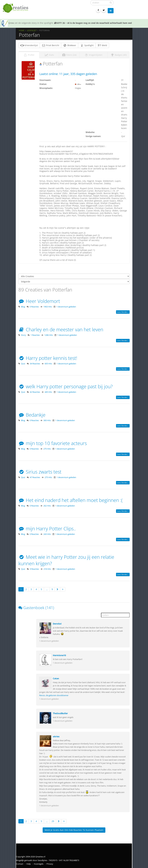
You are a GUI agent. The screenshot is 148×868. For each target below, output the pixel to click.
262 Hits (47, 506)
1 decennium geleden (66, 307)
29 (53, 821)
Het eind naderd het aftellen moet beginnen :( (70, 500)
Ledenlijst (32, 30)
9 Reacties (34, 569)
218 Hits (47, 569)
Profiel (29, 55)
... (47, 589)
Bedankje (32, 415)
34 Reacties (35, 364)
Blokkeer (70, 45)
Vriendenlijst (29, 45)
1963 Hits (48, 307)
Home (22, 30)
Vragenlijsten (93, 55)
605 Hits (48, 364)
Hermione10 (59, 655)
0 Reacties (34, 307)
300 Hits (47, 420)
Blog (23, 307)
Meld (102, 45)
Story (23, 335)
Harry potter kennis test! (48, 358)
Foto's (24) (69, 55)
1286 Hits (49, 335)
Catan (56, 678)
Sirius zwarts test (40, 472)
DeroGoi (57, 624)
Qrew (11, 23)
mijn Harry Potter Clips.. (47, 529)
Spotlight (87, 45)
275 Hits (47, 449)
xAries (56, 736)
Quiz (23, 364)
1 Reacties (35, 335)
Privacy (50, 864)
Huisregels (39, 864)
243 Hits (47, 534)
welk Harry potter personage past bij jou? (66, 386)
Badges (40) (119, 55)
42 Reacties (35, 392)
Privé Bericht (50, 45)
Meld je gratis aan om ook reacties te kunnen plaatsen (74, 830)
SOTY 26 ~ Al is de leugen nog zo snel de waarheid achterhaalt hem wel (93, 23)
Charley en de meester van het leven (61, 329)
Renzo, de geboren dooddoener (54, 695)
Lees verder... (123, 312)
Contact (20, 864)
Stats (49, 55)
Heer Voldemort (39, 301)
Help (29, 864)
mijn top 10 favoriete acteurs (53, 443)
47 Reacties (35, 477)
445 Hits (48, 392)
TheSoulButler (60, 713)
